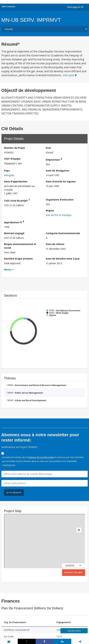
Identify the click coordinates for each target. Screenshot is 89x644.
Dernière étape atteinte (18, 259)
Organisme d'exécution (60, 200)
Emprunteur (54, 159)
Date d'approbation (16, 181)
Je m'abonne (14, 492)
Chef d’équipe (12, 159)
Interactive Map (74, 573)
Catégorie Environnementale (63, 233)
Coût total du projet (17, 200)
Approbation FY (14, 222)
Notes (8, 269)
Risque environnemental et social (20, 246)
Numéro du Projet (15, 148)
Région (50, 210)
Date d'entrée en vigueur (61, 181)
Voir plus (70, 75)
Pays (7, 171)
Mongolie (9, 175)
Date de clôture (55, 244)
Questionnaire (74, 631)
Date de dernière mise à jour (63, 259)
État (48, 148)
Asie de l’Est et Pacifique (59, 215)
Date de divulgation (58, 171)
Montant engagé (14, 233)
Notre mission (9, 7)
